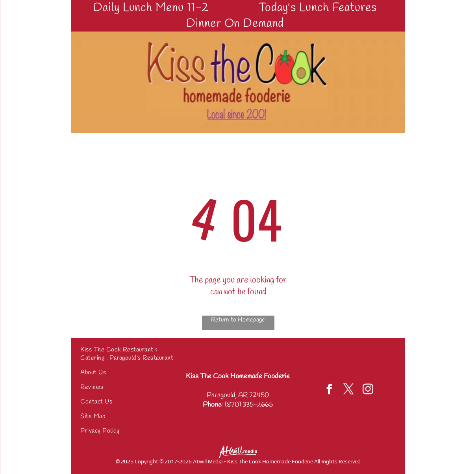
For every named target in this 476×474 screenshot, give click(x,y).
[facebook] (330, 390)
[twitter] (349, 390)
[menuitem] (154, 8)
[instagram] (368, 390)
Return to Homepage (238, 320)
